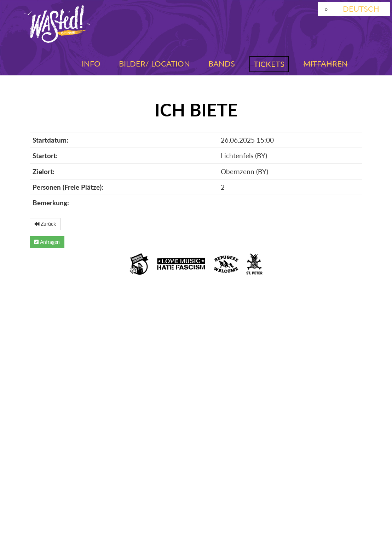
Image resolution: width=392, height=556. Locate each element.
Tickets (269, 64)
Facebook (108, 483)
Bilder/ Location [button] (154, 64)
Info (91, 64)
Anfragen (47, 242)
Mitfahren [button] (325, 64)
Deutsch (361, 9)
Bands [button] (222, 64)
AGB (204, 500)
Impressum (51, 500)
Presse (42, 513)
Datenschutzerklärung (134, 500)
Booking (244, 500)
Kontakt (293, 500)
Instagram (51, 483)
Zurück (45, 224)
